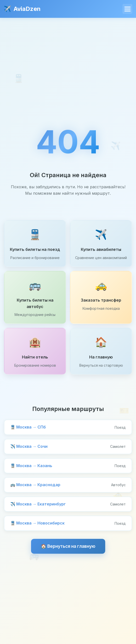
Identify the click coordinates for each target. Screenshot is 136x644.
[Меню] (127, 9)
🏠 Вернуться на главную (68, 546)
